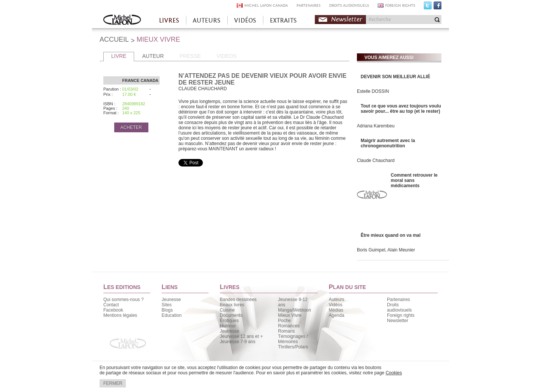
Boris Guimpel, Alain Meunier (386, 250)
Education (172, 315)
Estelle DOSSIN (373, 91)
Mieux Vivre (290, 315)
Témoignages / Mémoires (293, 339)
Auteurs (336, 300)
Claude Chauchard (376, 160)
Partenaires (398, 300)
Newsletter (347, 19)
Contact (111, 305)
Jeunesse (171, 300)
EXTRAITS (283, 20)
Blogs (167, 310)
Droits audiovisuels (399, 307)
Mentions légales (120, 315)
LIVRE (119, 56)
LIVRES (169, 20)
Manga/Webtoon (295, 310)
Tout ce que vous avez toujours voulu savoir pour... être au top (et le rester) (401, 109)
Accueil (122, 20)
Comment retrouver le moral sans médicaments (414, 180)
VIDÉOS (245, 20)
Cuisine (227, 310)
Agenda (336, 315)
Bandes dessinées (238, 300)
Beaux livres (232, 305)
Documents (231, 315)
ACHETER (131, 127)
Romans (286, 331)
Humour (228, 326)
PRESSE (190, 56)
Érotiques (229, 321)
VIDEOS (227, 56)
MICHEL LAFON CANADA (266, 5)
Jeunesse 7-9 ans (238, 342)
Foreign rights (401, 315)
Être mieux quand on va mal (391, 235)
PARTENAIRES (308, 5)
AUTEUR (153, 56)
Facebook (437, 7)
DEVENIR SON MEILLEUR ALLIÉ (395, 77)
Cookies (394, 373)
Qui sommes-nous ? (123, 300)
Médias (336, 310)
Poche (284, 321)
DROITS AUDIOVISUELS (349, 5)
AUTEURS (207, 20)
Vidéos (335, 305)
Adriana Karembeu (376, 126)
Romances (289, 326)
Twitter (428, 7)
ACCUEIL (114, 39)
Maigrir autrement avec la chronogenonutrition (388, 143)
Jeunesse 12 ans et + (241, 336)
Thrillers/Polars (293, 347)
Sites (167, 305)
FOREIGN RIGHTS (400, 5)
